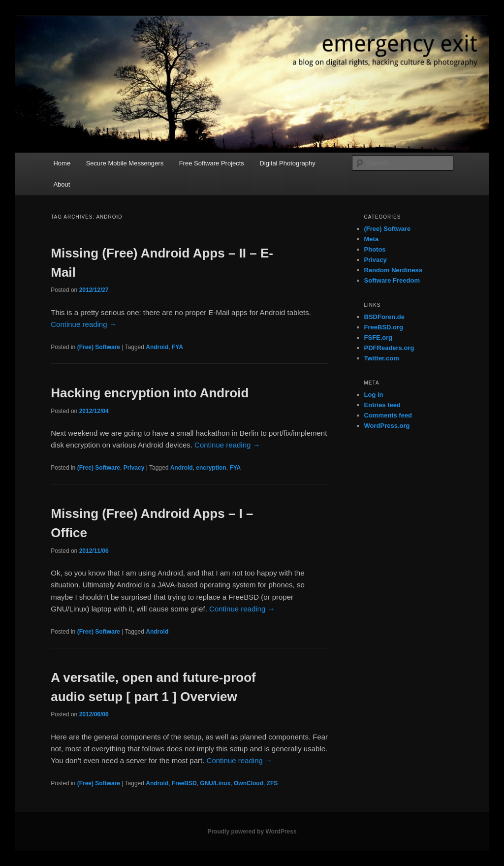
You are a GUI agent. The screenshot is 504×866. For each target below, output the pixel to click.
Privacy (134, 468)
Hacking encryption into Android (150, 393)
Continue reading (83, 324)
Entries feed (382, 405)
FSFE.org (378, 337)
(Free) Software (99, 347)
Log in (374, 395)
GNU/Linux (215, 783)
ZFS (272, 783)
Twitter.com (382, 358)
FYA (177, 347)
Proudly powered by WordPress (252, 832)
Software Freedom (392, 280)
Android (157, 347)
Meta (372, 239)
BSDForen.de (384, 317)
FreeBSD (184, 783)
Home (62, 163)
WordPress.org (387, 426)
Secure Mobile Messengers (125, 163)
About (62, 184)
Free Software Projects (212, 163)
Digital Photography (287, 163)
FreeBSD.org (384, 327)
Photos (375, 249)
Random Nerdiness (393, 270)
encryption (211, 468)
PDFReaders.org (389, 348)
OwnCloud (249, 783)
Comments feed (388, 415)
